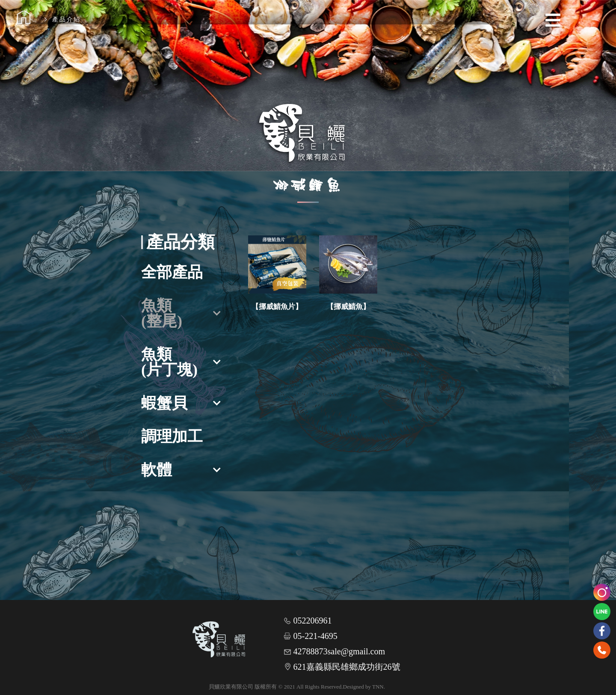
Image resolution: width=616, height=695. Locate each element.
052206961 (313, 621)
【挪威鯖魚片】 (277, 307)
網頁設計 (396, 687)
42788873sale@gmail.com (339, 651)
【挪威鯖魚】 (348, 307)
